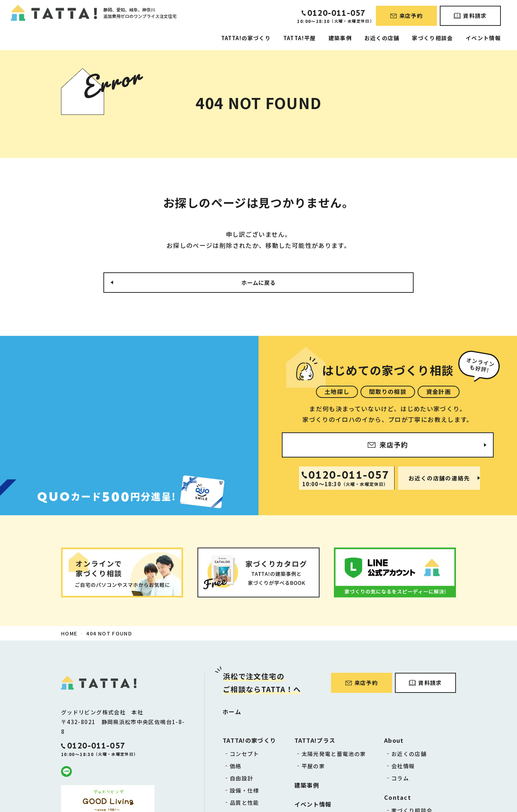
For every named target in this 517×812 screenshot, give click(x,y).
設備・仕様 (244, 792)
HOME (69, 634)
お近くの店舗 (382, 38)
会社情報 (403, 767)
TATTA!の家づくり (246, 38)
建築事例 (340, 38)
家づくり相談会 (432, 38)
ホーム (232, 713)
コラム (400, 780)
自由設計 (241, 780)
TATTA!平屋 (300, 38)
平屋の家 (313, 767)
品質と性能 (244, 804)
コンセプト (244, 755)
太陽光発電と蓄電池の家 (334, 755)
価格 (236, 767)
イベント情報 (483, 38)
